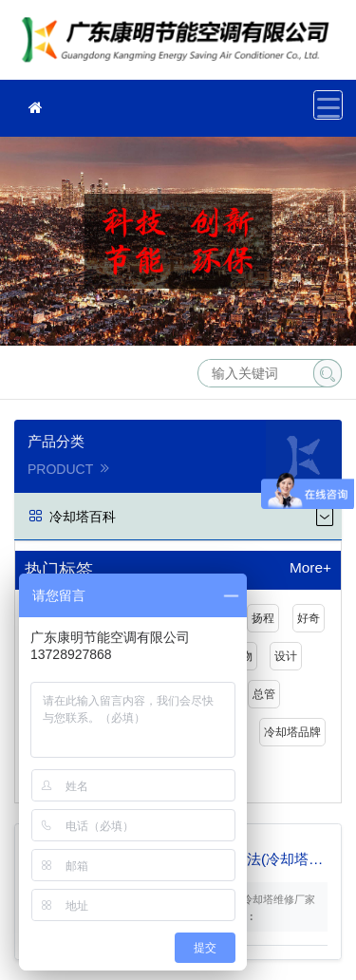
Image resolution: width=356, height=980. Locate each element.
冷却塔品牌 (292, 732)
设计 (286, 656)
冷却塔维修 (180, 46)
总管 (264, 694)
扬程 (263, 618)
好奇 (309, 618)
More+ (310, 568)
